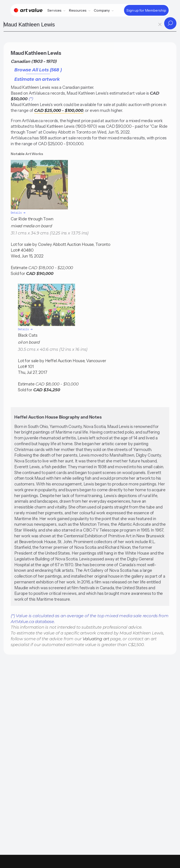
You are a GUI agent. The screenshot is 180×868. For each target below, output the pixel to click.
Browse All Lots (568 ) (38, 70)
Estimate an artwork (37, 79)
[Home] (28, 10)
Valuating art (96, 638)
